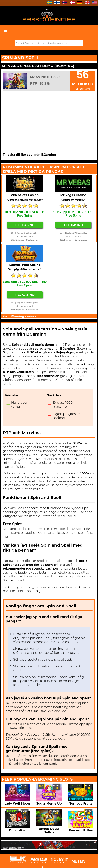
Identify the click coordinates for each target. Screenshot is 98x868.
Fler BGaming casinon (20, 316)
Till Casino (25, 225)
